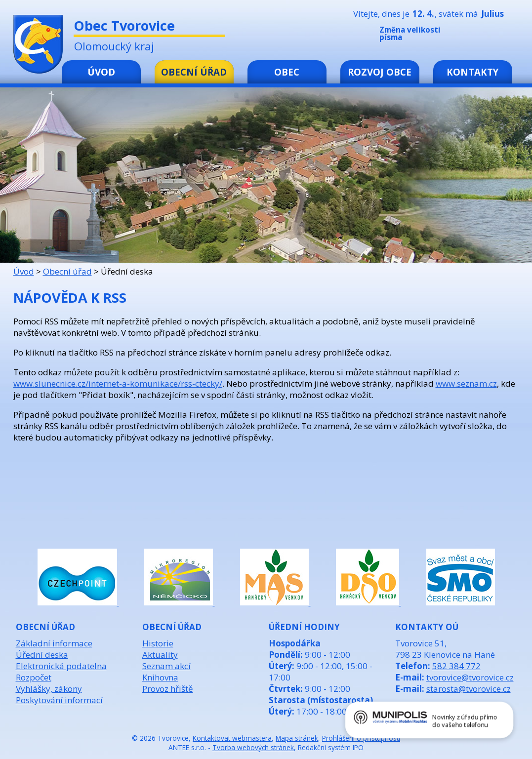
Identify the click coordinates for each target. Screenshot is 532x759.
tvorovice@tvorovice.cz (470, 677)
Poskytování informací (59, 700)
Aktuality (160, 655)
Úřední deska (42, 655)
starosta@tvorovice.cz (469, 689)
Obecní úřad (194, 72)
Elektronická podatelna (61, 666)
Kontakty (472, 72)
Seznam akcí (166, 666)
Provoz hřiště (168, 689)
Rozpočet (34, 677)
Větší (500, 36)
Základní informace (54, 643)
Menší (470, 36)
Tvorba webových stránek (253, 747)
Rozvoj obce (380, 72)
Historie (158, 643)
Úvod (101, 72)
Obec (287, 72)
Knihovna (160, 677)
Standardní (485, 36)
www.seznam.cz (466, 383)
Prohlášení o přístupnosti (361, 738)
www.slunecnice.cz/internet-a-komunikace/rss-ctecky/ (118, 383)
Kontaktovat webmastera (232, 738)
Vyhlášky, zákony (49, 689)
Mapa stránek (297, 738)
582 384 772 (456, 666)
